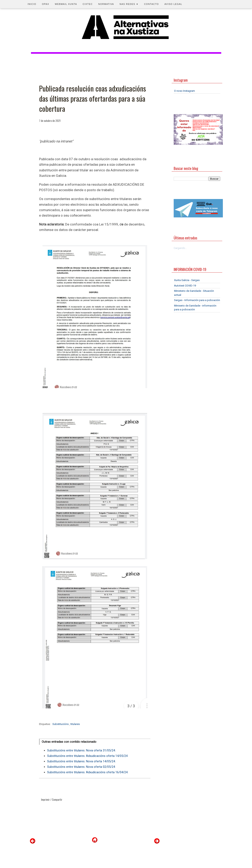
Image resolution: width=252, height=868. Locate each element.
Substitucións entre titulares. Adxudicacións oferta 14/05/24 (87, 756)
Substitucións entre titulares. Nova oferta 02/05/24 (81, 767)
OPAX (46, 4)
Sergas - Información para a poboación (197, 300)
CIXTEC (88, 4)
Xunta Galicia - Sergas (187, 280)
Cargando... (180, 248)
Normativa (106, 4)
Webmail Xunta (66, 4)
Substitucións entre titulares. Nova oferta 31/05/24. (81, 750)
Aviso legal (173, 4)
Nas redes (129, 4)
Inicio (32, 4)
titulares (75, 724)
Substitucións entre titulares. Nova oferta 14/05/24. (81, 761)
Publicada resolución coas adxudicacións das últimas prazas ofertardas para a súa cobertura (93, 98)
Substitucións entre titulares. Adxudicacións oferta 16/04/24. (88, 772)
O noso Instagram (184, 91)
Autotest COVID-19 (185, 286)
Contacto (152, 4)
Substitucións (61, 724)
